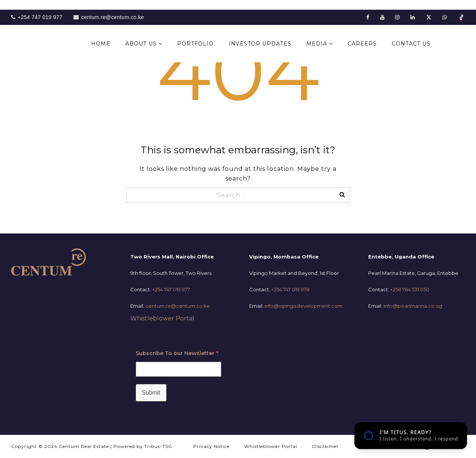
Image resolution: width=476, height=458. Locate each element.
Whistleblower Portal (162, 318)
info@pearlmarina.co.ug (413, 306)
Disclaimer (325, 446)
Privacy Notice (211, 446)
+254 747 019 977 (171, 289)
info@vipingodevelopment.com (303, 306)
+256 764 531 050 (410, 289)
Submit (151, 393)
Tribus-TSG (158, 446)
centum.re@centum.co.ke (178, 306)
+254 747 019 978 (290, 289)
